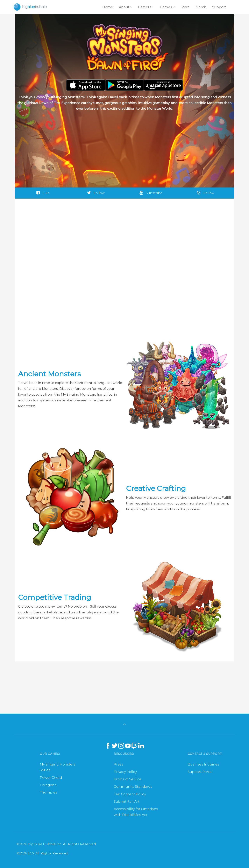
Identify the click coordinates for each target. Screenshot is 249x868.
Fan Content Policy (130, 794)
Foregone (48, 785)
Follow (96, 193)
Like (43, 193)
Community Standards (133, 787)
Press (118, 764)
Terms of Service (128, 779)
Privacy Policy (125, 772)
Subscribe (151, 193)
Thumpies (49, 792)
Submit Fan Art (127, 801)
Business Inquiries (203, 764)
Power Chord (51, 778)
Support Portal (200, 772)
